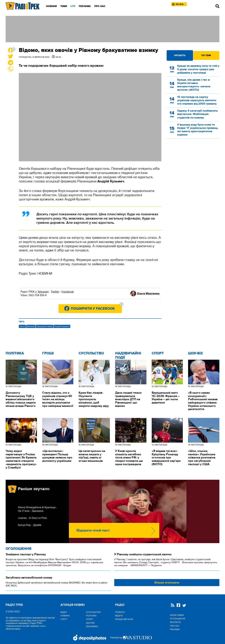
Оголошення (18, 549)
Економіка (92, 626)
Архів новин (177, 615)
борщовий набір (44, 326)
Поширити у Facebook (96, 307)
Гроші (48, 353)
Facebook (68, 292)
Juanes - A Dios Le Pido (32, 518)
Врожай (31, 326)
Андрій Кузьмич (62, 326)
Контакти (175, 622)
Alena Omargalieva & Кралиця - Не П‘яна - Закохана (38, 509)
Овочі (22, 326)
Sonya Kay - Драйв (30, 525)
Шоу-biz (195, 353)
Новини (51, 6)
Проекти (120, 612)
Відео (64, 612)
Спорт (158, 353)
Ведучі (119, 616)
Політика (15, 353)
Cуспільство (91, 353)
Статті (64, 619)
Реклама (85, 6)
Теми (64, 6)
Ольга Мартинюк (148, 293)
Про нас (100, 6)
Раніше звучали (124, 619)
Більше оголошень (167, 583)
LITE (73, 6)
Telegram (43, 292)
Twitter (55, 292)
